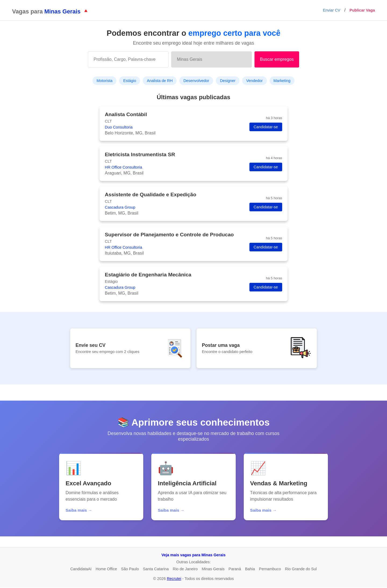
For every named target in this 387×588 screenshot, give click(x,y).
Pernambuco (270, 569)
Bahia (250, 569)
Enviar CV (332, 10)
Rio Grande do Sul (301, 569)
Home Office (106, 569)
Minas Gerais (213, 569)
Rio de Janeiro (185, 569)
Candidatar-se (266, 127)
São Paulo (130, 569)
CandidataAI (81, 569)
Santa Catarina (156, 569)
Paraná (235, 569)
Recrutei (174, 579)
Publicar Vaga (362, 10)
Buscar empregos (277, 59)
